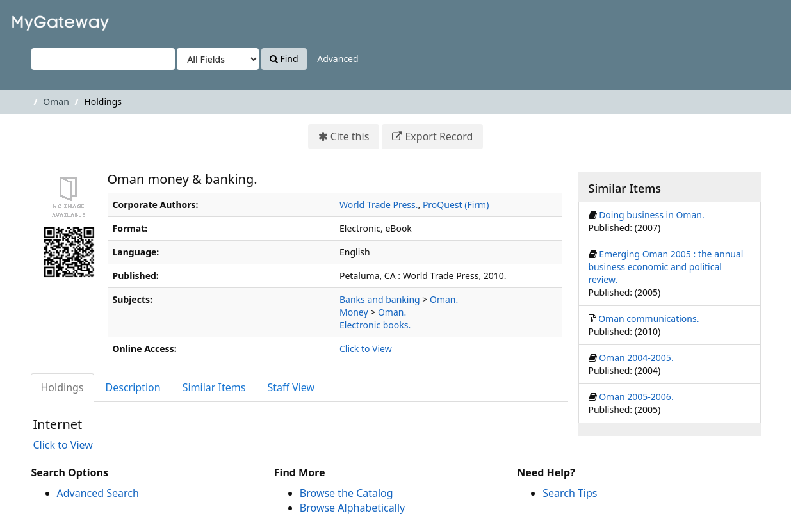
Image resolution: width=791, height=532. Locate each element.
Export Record (439, 136)
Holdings (62, 387)
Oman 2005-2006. (636, 397)
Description (133, 387)
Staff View (291, 387)
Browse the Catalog (347, 493)
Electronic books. (375, 325)
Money (354, 312)
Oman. (444, 299)
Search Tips (570, 493)
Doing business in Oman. (652, 215)
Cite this (350, 136)
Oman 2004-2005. (636, 358)
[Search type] (218, 59)
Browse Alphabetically (352, 508)
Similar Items (214, 387)
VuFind (41, 20)
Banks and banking (380, 299)
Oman (56, 101)
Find (284, 59)
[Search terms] (103, 59)
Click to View (366, 349)
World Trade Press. (379, 205)
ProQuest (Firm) (456, 205)
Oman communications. (648, 318)
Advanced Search (98, 493)
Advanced (338, 59)
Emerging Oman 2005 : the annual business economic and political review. (666, 267)
